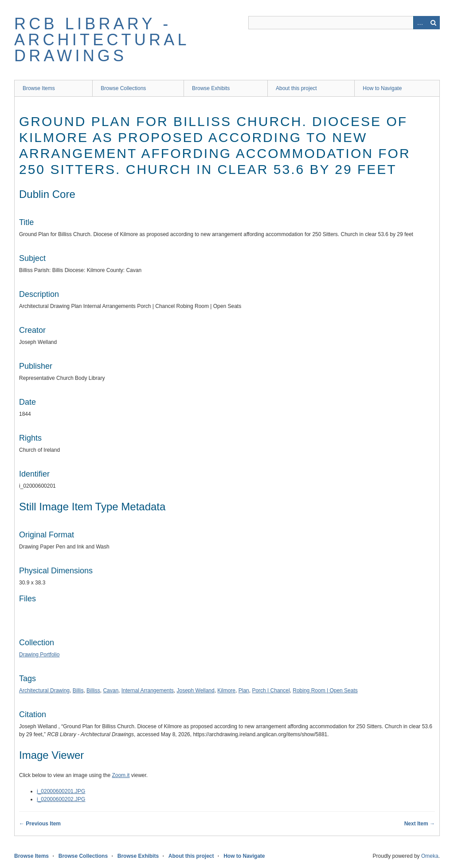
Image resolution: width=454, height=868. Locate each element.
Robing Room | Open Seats (325, 690)
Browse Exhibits (211, 88)
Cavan (111, 690)
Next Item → (420, 824)
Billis (78, 690)
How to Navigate (382, 88)
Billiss (93, 690)
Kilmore (226, 690)
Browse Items (39, 88)
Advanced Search (420, 23)
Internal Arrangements (148, 690)
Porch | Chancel (271, 690)
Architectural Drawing (44, 690)
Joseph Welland (196, 690)
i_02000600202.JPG (61, 799)
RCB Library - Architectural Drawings (102, 40)
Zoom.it (121, 775)
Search (433, 23)
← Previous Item (40, 824)
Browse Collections (123, 88)
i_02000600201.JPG (61, 791)
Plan (244, 690)
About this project (296, 88)
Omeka (430, 856)
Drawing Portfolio (39, 655)
